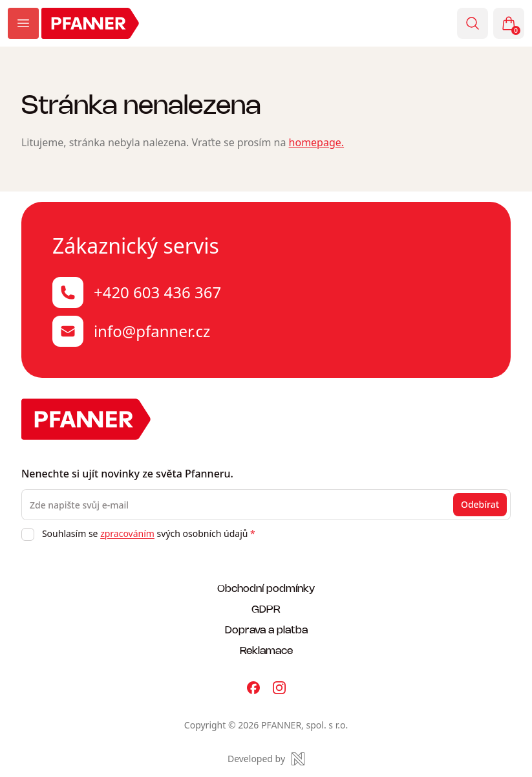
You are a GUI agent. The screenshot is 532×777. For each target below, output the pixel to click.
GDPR (266, 608)
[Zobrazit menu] (23, 23)
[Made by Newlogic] (266, 759)
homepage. (317, 142)
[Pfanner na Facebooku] (253, 688)
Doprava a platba (266, 629)
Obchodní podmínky (266, 588)
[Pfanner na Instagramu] (279, 688)
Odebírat (480, 504)
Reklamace (266, 650)
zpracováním (127, 533)
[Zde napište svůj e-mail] (266, 505)
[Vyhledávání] (473, 23)
